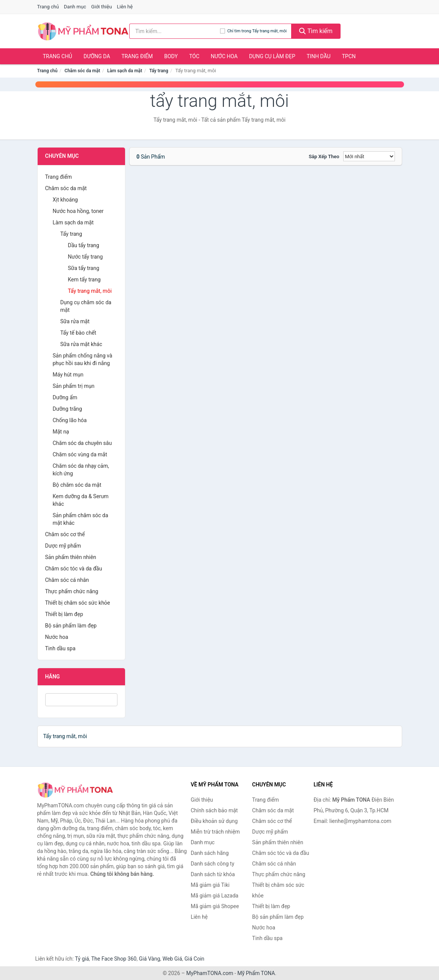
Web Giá (173, 959)
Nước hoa (224, 56)
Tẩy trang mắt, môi (90, 291)
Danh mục (75, 7)
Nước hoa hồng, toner (78, 211)
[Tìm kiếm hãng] (175, 31)
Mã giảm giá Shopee (215, 906)
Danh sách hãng (210, 853)
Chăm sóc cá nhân (67, 580)
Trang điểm (137, 56)
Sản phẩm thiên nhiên (71, 557)
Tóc (194, 56)
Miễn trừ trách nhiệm (215, 832)
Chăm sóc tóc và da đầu (74, 569)
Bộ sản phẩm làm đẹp (71, 626)
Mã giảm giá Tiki (210, 885)
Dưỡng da (97, 56)
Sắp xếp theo (324, 156)
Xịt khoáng (65, 200)
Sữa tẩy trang (84, 268)
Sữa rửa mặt (75, 321)
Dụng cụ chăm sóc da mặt (86, 306)
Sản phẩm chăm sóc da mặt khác (81, 519)
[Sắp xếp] (369, 156)
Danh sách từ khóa (213, 874)
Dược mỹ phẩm (63, 546)
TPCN (349, 56)
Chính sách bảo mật (214, 810)
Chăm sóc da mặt (82, 71)
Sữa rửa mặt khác (81, 344)
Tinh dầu (319, 56)
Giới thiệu (101, 7)
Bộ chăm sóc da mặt (77, 485)
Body (171, 56)
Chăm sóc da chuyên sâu (82, 443)
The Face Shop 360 (114, 959)
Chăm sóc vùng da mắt (80, 454)
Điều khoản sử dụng (214, 821)
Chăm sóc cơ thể (65, 534)
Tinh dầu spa (60, 648)
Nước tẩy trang (86, 257)
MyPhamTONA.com (210, 973)
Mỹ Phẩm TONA (256, 973)
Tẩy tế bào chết (78, 333)
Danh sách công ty (213, 864)
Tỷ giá (82, 959)
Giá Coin (194, 959)
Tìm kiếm (316, 31)
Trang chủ (48, 7)
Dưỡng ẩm (65, 397)
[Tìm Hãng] (82, 700)
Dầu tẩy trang (84, 245)
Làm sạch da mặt (125, 71)
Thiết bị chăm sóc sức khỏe (78, 603)
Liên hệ (125, 7)
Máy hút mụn (68, 375)
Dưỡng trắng (67, 409)
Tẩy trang (159, 71)
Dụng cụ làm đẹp (272, 56)
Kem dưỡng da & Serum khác (81, 500)
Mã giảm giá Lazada (215, 896)
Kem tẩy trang (84, 280)
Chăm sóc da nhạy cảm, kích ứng (81, 470)
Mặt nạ (61, 432)
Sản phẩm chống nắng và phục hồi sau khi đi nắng (83, 359)
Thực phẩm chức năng (72, 591)
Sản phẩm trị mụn (74, 386)
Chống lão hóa (70, 420)
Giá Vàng (149, 959)
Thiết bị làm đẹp (64, 614)
